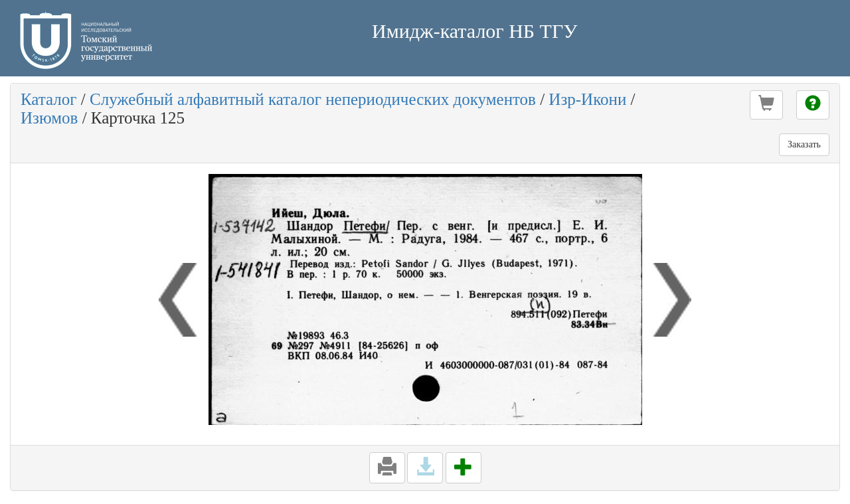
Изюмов (49, 118)
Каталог (49, 99)
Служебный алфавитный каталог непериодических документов (313, 99)
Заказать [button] (804, 144)
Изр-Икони (587, 99)
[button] (766, 105)
